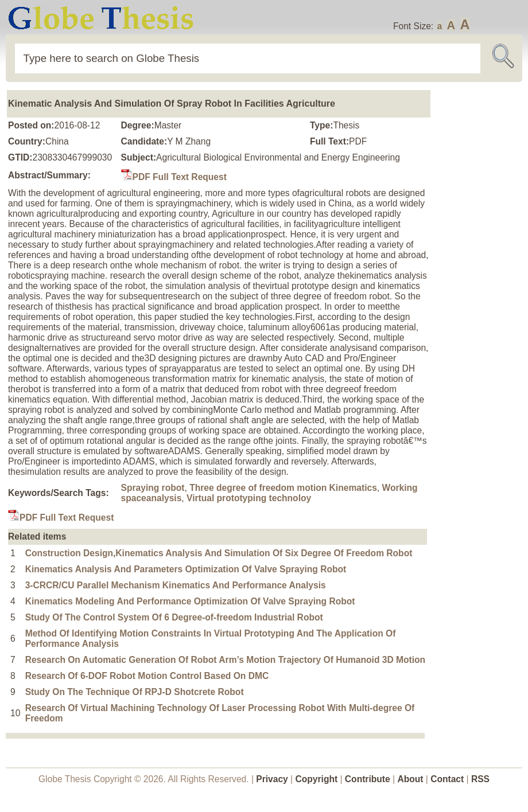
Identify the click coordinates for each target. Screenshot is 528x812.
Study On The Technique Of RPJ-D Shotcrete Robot (135, 692)
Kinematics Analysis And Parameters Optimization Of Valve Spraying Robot (186, 569)
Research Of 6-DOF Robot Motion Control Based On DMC (147, 676)
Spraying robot (153, 488)
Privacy (272, 779)
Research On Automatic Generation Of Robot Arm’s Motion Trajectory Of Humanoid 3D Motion (225, 660)
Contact (448, 779)
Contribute (368, 779)
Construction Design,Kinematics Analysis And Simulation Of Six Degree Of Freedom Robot (219, 553)
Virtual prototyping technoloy (249, 498)
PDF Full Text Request (174, 177)
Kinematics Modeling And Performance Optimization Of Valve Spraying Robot (190, 601)
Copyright (317, 779)
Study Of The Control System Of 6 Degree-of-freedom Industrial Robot (174, 617)
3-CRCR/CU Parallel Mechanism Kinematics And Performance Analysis (176, 585)
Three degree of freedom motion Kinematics (283, 488)
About (410, 779)
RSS (480, 779)
